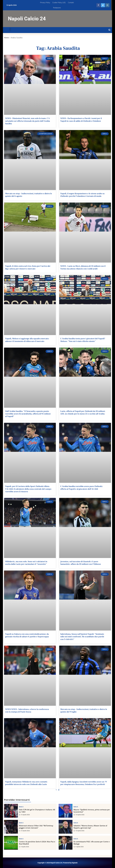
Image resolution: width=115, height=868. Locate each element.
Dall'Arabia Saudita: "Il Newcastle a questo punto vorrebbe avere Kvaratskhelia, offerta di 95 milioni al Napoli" (28, 414)
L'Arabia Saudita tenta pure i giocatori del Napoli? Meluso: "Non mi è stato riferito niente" (83, 340)
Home (6, 38)
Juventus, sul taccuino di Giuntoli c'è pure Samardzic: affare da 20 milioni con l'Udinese (81, 563)
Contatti (71, 3)
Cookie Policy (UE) (59, 3)
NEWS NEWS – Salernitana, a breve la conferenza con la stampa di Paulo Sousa (27, 711)
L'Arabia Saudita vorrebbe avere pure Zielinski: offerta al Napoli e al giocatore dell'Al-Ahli (81, 488)
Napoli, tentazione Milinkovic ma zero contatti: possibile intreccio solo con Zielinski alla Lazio (26, 783)
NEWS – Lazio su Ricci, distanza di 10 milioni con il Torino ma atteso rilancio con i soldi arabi (83, 267)
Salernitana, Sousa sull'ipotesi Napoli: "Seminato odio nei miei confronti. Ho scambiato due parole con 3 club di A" (82, 637)
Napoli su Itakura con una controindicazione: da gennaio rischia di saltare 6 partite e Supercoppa (27, 635)
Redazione (57, 8)
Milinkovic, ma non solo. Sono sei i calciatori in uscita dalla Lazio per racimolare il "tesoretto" (26, 563)
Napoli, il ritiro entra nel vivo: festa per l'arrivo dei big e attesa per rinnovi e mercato (28, 267)
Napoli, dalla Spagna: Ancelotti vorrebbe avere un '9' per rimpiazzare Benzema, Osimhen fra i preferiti (84, 783)
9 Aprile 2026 (24, 847)
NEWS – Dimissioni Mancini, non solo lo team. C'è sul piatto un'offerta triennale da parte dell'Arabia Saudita (28, 121)
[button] (10, 29)
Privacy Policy (45, 3)
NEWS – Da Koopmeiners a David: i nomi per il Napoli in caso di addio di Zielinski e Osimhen (81, 120)
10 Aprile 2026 (24, 815)
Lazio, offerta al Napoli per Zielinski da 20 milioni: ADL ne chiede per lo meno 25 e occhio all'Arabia (83, 413)
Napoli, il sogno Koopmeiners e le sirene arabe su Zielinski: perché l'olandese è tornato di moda (82, 195)
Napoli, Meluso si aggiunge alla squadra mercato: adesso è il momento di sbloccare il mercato (27, 340)
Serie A (21, 807)
